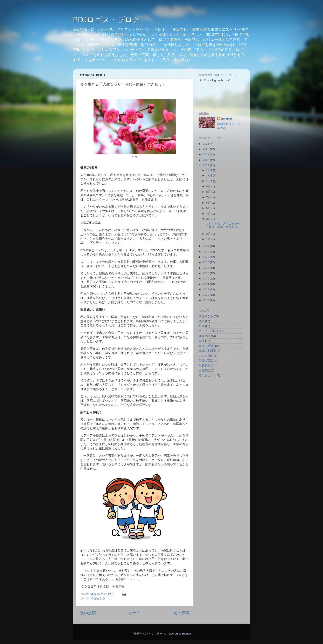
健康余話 (204, 336)
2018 (206, 262)
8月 (209, 192)
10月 (210, 181)
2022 (206, 165)
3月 (209, 219)
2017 (206, 268)
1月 (209, 239)
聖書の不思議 (207, 351)
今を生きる (98, 598)
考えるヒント (207, 375)
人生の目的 (206, 356)
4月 (209, 214)
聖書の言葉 (206, 361)
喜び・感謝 (206, 346)
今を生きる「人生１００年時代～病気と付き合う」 (223, 225)
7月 (209, 197)
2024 (206, 154)
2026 (206, 144)
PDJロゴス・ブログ (106, 20)
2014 (206, 284)
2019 (206, 257)
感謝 (201, 321)
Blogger (187, 634)
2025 (206, 149)
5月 (209, 208)
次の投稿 (88, 613)
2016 (206, 273)
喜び (201, 341)
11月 (210, 175)
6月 (209, 203)
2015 (206, 279)
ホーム (135, 613)
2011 (206, 300)
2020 (206, 252)
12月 (210, 170)
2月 (209, 234)
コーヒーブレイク (210, 331)
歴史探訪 (204, 370)
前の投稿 (181, 613)
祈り (201, 326)
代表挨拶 (204, 365)
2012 (206, 295)
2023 (206, 160)
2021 (206, 246)
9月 (209, 186)
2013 (206, 289)
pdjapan (227, 119)
